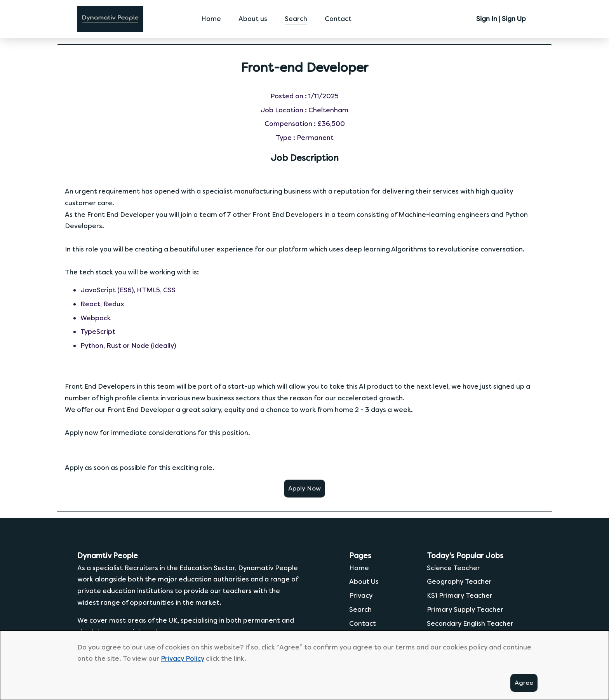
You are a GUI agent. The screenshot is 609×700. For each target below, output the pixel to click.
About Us (364, 581)
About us (253, 19)
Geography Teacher (459, 581)
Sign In (487, 19)
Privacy (361, 595)
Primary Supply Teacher (465, 609)
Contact (338, 19)
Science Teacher (453, 568)
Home (211, 19)
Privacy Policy (183, 658)
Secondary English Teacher (470, 623)
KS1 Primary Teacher (460, 595)
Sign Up (514, 19)
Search (296, 19)
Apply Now (304, 488)
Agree (524, 683)
